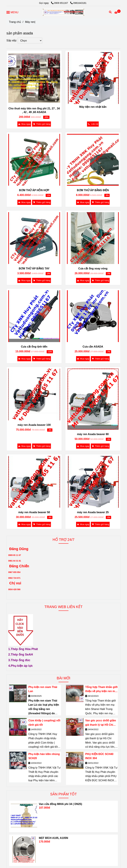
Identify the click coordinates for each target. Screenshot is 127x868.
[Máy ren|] (63, 12)
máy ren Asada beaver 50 (34, 512)
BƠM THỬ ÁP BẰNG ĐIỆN (93, 190)
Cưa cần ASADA (93, 347)
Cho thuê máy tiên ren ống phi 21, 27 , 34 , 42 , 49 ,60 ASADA (34, 110)
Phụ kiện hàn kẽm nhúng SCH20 (44, 756)
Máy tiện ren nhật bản (93, 107)
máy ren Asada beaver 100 (34, 425)
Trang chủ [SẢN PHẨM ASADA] (15, 22)
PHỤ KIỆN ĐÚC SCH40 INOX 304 (99, 756)
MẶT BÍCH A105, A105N (53, 838)
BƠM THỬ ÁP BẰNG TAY (34, 269)
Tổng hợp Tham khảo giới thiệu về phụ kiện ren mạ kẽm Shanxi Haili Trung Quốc (101, 690)
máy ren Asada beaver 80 (93, 434)
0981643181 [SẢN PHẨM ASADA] (78, 3)
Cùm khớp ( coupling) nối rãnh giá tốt (44, 723)
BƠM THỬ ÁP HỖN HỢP (34, 190)
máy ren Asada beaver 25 (93, 512)
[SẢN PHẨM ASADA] (117, 12)
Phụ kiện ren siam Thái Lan (43, 689)
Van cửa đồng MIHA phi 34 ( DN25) (60, 804)
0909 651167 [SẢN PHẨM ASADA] (60, 3)
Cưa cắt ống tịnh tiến (34, 347)
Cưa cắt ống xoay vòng (93, 269)
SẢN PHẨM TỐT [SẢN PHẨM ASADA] (64, 794)
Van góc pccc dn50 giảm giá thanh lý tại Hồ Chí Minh (101, 723)
